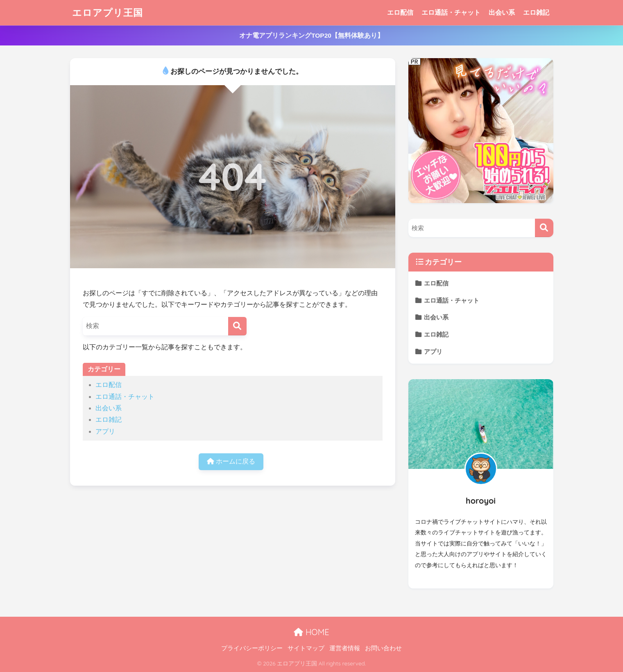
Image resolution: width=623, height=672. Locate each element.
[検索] (237, 326)
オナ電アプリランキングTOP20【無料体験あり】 (311, 35)
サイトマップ (306, 648)
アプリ (105, 431)
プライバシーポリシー (252, 648)
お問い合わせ (383, 648)
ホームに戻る (231, 461)
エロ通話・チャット (451, 12)
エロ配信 (400, 12)
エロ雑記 (536, 12)
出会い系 (502, 12)
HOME (311, 632)
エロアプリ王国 (108, 12)
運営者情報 (345, 648)
